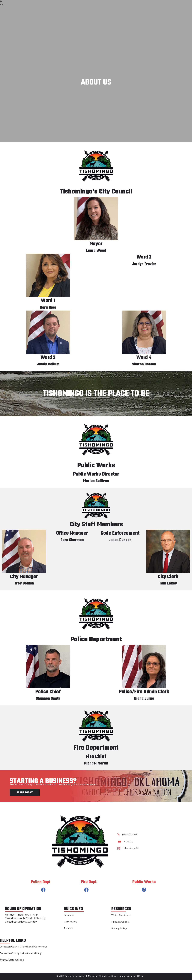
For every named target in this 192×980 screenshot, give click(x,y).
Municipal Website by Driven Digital (107, 976)
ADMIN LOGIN (135, 976)
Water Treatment (121, 915)
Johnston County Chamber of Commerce (24, 947)
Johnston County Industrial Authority (21, 953)
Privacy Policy (119, 928)
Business (69, 915)
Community (71, 922)
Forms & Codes (120, 922)
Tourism (68, 928)
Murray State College (12, 960)
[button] (43, 890)
